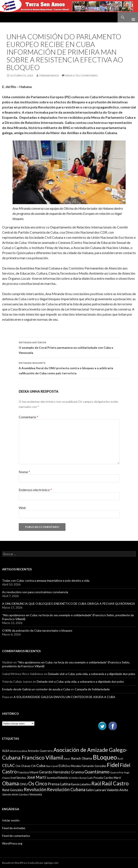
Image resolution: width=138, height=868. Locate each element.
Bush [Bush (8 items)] (120, 759)
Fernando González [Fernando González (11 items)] (94, 766)
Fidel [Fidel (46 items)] (113, 765)
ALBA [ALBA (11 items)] (6, 751)
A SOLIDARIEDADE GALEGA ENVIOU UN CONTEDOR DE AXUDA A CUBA (64, 697)
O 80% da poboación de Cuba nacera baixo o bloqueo (37, 630)
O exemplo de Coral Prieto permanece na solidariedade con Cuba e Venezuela (69, 347)
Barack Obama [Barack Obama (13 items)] (82, 758)
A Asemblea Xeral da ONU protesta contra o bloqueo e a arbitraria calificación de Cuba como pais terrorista (69, 368)
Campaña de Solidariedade (92, 689)
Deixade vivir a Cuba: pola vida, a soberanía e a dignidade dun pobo (92, 674)
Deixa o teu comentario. (82, 75)
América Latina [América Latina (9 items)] (18, 751)
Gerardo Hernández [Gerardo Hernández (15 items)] (55, 772)
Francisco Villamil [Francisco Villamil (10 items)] (28, 772)
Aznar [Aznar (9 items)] (67, 759)
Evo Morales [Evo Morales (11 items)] (73, 766)
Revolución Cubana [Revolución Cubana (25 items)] (66, 789)
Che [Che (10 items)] (18, 766)
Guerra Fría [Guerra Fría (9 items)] (117, 772)
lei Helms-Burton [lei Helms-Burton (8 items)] (78, 778)
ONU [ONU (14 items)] (24, 784)
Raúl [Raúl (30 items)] (96, 783)
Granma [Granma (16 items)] (77, 772)
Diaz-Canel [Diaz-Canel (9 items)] (52, 766)
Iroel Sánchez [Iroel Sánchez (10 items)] (18, 778)
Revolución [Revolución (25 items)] (35, 789)
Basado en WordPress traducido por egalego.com (30, 863)
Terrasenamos (49, 75)
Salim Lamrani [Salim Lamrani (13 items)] (96, 790)
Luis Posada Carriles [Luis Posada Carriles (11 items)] (100, 778)
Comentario (28, 417)
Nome (24, 472)
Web (22, 508)
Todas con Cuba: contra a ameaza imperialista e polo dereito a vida (46, 580)
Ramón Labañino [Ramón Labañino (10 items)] (81, 784)
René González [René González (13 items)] (13, 790)
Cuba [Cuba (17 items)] (41, 766)
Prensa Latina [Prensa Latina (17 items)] (59, 784)
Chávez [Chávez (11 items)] (26, 766)
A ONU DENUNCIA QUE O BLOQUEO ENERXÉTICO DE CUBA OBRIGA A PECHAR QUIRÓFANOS (68, 604)
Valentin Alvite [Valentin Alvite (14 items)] (117, 790)
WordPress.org (12, 843)
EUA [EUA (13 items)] (62, 766)
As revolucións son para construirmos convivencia (35, 592)
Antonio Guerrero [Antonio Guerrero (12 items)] (40, 751)
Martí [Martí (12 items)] (117, 778)
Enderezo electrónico (35, 490)
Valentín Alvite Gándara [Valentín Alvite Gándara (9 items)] (15, 794)
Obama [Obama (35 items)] (11, 783)
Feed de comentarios (16, 836)
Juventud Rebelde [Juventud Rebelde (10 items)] (57, 778)
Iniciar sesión (11, 820)
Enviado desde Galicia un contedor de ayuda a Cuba (36, 689)
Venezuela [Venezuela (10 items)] (36, 794)
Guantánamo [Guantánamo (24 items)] (97, 772)
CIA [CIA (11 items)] (33, 766)
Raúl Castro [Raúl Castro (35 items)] (115, 783)
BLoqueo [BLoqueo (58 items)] (105, 757)
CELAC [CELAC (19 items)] (9, 766)
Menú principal (132, 17)
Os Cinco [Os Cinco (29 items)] (38, 784)
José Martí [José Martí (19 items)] (36, 777)
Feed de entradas (14, 828)
